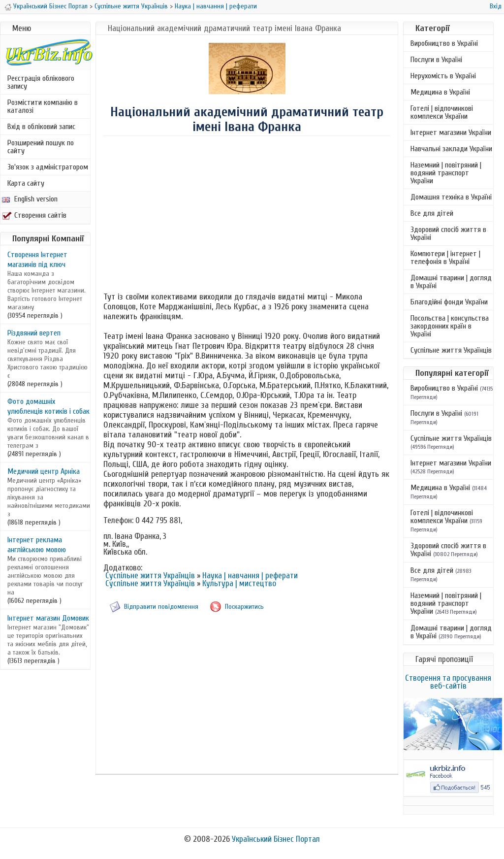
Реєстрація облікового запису (41, 82)
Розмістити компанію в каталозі (43, 106)
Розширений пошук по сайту (41, 147)
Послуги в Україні (436, 60)
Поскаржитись (244, 607)
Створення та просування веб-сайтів (448, 682)
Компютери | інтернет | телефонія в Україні (445, 258)
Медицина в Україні (440, 92)
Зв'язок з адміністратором (48, 167)
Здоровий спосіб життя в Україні (448, 233)
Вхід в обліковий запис (41, 127)
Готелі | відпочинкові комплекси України (442, 112)
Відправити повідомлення (161, 607)
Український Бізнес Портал (50, 6)
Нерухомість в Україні (443, 76)
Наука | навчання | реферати (216, 6)
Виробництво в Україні (444, 43)
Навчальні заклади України (451, 149)
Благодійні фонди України (449, 302)
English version (30, 199)
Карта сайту (26, 183)
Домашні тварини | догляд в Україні (451, 282)
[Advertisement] (247, 215)
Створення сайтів (34, 215)
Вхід (496, 6)
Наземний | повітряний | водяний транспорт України (446, 173)
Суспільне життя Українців (131, 6)
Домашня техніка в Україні (451, 197)
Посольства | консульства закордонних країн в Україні (450, 326)
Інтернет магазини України (451, 132)
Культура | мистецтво (239, 583)
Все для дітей (432, 213)
